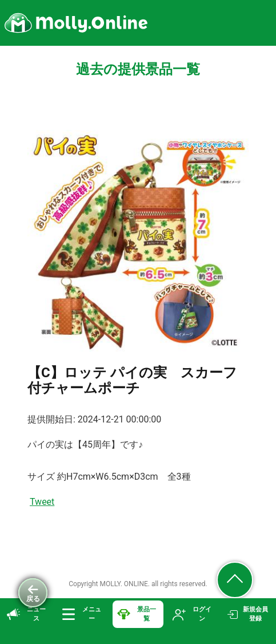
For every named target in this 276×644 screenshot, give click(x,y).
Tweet (42, 502)
